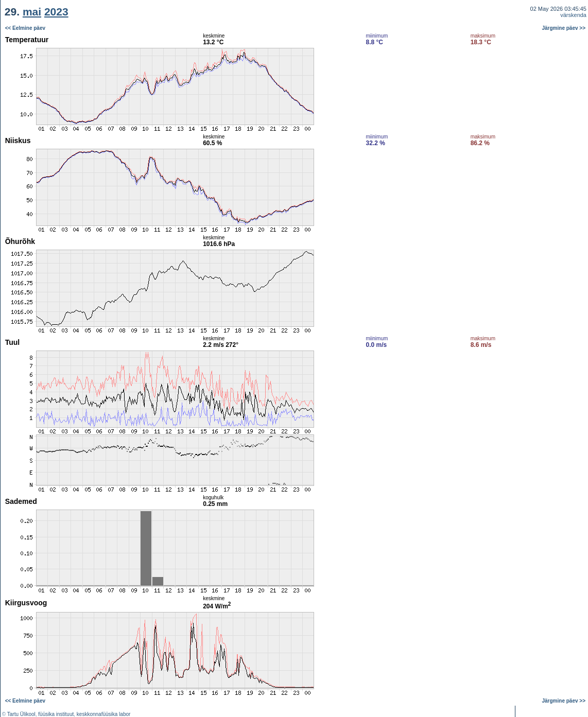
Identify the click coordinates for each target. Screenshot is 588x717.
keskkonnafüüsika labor (104, 714)
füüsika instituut (56, 714)
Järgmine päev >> (564, 28)
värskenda (573, 15)
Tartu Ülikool (21, 714)
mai (32, 12)
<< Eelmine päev (25, 28)
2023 (56, 12)
